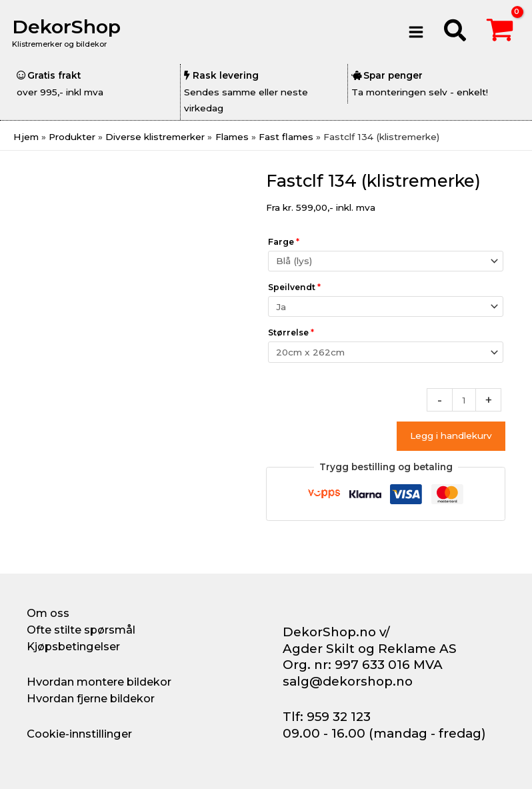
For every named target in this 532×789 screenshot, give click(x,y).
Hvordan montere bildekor (99, 682)
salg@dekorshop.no (348, 681)
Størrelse (291, 332)
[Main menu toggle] (416, 32)
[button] (456, 32)
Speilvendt (294, 287)
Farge (284, 242)
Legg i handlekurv (451, 436)
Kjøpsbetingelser (73, 646)
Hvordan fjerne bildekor (91, 698)
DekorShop (69, 26)
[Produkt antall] (464, 400)
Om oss (48, 613)
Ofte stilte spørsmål (81, 630)
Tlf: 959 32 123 (327, 717)
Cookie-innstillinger (79, 734)
